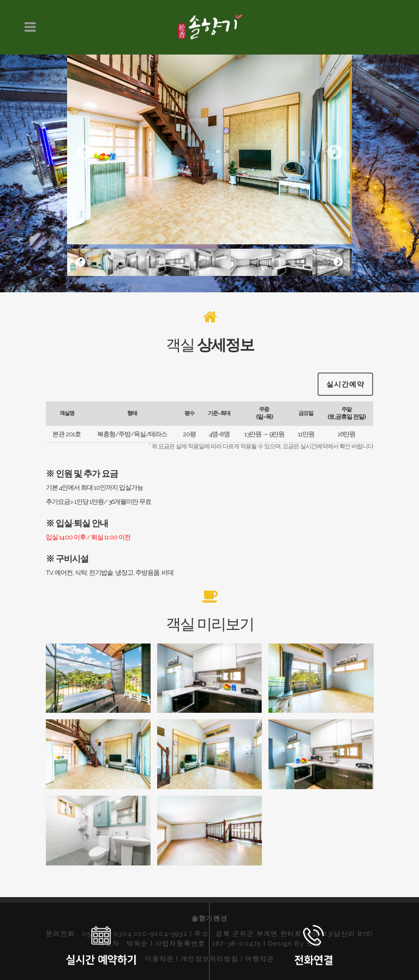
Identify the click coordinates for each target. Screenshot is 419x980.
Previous (84, 153)
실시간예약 (345, 372)
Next (335, 153)
